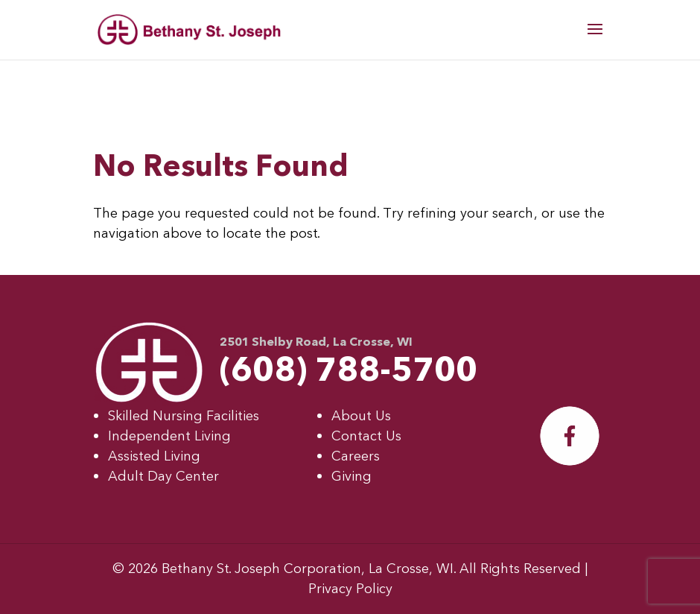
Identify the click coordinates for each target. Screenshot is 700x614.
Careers (356, 456)
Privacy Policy (350, 589)
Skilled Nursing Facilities (184, 416)
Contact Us (366, 436)
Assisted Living (154, 456)
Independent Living (169, 436)
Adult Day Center (163, 477)
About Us (361, 416)
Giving (351, 477)
